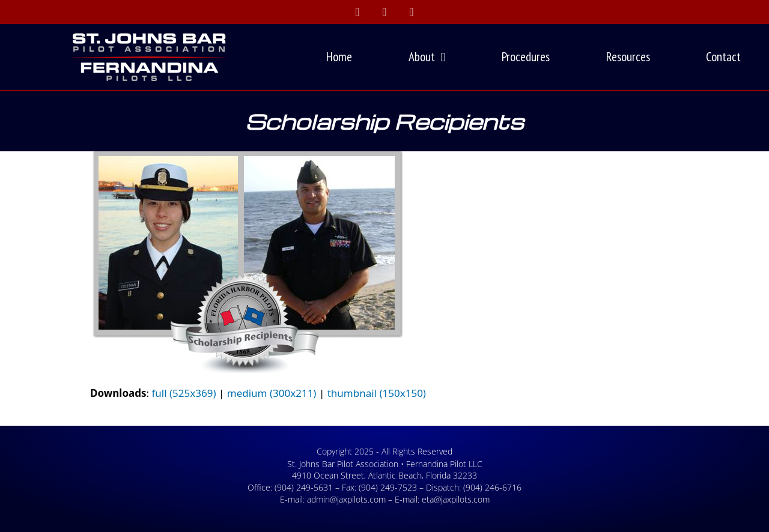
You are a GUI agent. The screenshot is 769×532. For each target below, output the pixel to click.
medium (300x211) (272, 393)
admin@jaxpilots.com (346, 499)
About (427, 57)
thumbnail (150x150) (377, 393)
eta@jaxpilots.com (456, 499)
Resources (628, 57)
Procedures (526, 57)
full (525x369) (184, 393)
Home (339, 57)
